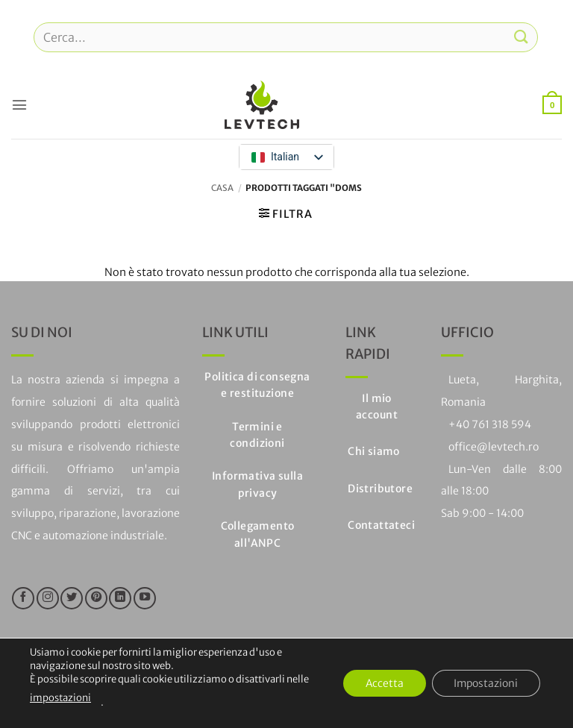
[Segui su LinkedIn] (120, 598)
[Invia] (522, 37)
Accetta (382, 683)
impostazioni (60, 699)
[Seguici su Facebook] (23, 598)
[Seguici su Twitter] (72, 598)
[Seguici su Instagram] (48, 598)
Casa (222, 188)
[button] (19, 104)
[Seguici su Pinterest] (96, 598)
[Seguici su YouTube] (145, 598)
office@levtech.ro (494, 447)
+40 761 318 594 (490, 424)
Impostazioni (485, 683)
